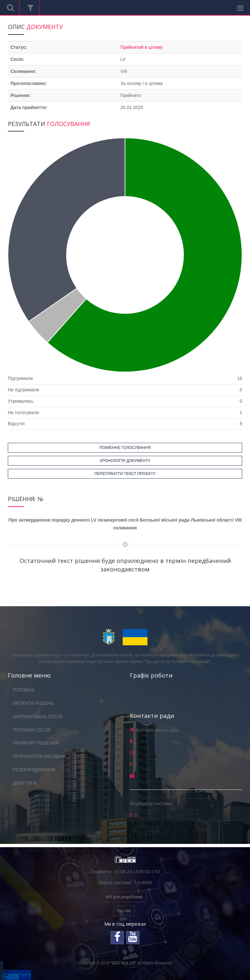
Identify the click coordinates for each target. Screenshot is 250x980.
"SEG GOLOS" (123, 963)
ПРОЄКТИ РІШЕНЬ (33, 703)
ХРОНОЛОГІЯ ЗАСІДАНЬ (40, 756)
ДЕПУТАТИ (25, 783)
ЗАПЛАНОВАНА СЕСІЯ (37, 717)
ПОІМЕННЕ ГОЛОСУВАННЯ (125, 448)
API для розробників (124, 897)
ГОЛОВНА (23, 690)
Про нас (124, 911)
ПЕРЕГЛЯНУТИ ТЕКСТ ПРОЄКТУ (125, 474)
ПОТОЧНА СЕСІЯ (32, 730)
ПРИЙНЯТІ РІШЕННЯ (36, 743)
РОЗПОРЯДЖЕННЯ (34, 770)
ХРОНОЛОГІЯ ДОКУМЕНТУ (125, 461)
